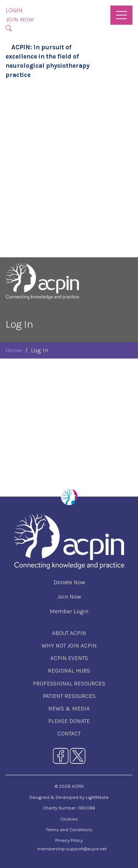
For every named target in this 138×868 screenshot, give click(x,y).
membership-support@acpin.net (72, 849)
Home (14, 350)
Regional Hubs (69, 671)
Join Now (20, 19)
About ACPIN (69, 633)
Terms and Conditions (69, 830)
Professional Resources (69, 683)
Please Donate (69, 721)
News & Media (69, 708)
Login (14, 10)
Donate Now (69, 582)
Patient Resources (69, 696)
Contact (69, 733)
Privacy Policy (69, 840)
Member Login (69, 611)
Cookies (69, 819)
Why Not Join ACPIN (69, 645)
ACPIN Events (69, 658)
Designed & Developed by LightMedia (69, 797)
